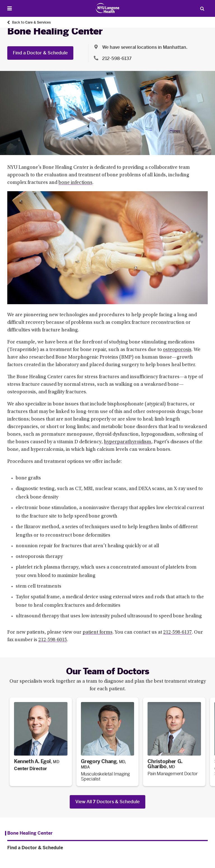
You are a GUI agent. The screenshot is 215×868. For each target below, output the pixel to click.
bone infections (75, 183)
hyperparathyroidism (128, 442)
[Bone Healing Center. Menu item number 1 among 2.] (29, 833)
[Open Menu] (10, 9)
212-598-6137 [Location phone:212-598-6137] (117, 58)
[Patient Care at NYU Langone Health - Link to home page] (108, 8)
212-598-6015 (53, 640)
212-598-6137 (177, 632)
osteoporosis (177, 350)
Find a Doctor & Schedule (40, 53)
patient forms (98, 632)
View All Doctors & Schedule (107, 802)
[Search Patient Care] (202, 8)
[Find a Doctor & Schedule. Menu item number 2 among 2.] (107, 848)
